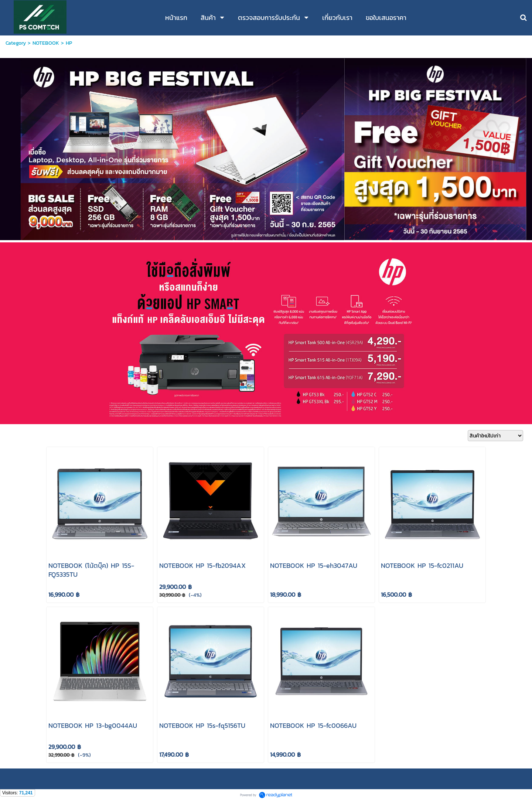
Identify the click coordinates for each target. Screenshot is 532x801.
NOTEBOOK (46, 43)
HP (69, 43)
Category (16, 43)
